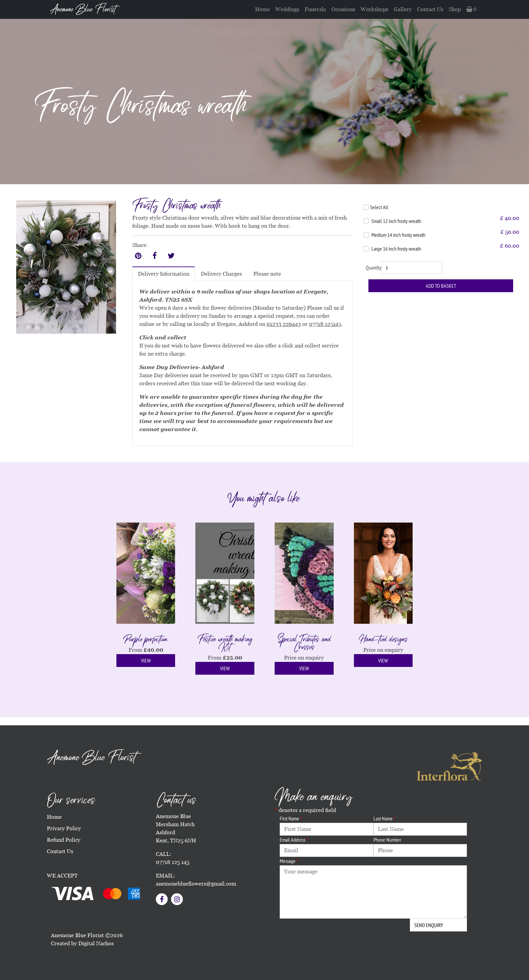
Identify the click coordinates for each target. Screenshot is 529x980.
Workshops (374, 9)
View (146, 661)
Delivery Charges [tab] (221, 274)
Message (289, 861)
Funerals (315, 9)
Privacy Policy (64, 828)
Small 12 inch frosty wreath (396, 221)
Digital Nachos (96, 943)
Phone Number (387, 840)
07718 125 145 (173, 862)
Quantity (373, 268)
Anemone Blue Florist (83, 9)
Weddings (287, 9)
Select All (379, 207)
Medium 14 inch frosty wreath (398, 235)
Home (262, 9)
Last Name (384, 818)
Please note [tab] (267, 274)
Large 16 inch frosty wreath (396, 249)
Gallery (403, 9)
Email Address (294, 840)
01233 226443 (284, 324)
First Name (291, 818)
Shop (455, 9)
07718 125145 (325, 324)
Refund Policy (64, 840)
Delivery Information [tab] (164, 274)
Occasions (343, 9)
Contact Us (430, 9)
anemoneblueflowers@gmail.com (196, 884)
